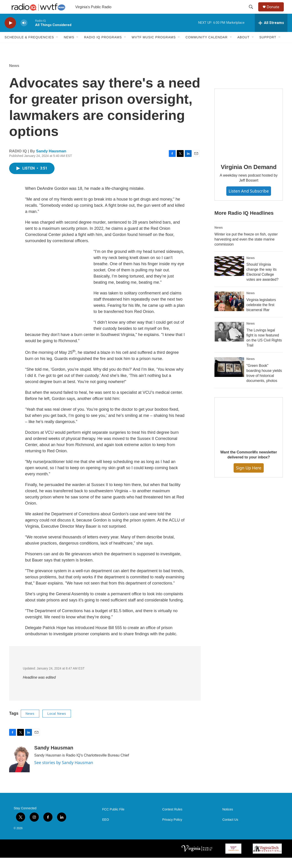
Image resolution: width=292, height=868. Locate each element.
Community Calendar (206, 48)
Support (268, 48)
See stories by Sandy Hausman (64, 773)
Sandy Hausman (51, 161)
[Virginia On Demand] (249, 133)
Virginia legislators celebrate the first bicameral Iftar (261, 315)
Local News (57, 724)
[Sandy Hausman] (19, 769)
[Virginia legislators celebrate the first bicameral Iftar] (229, 312)
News (69, 48)
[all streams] (271, 33)
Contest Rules (172, 820)
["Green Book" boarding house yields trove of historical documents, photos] (229, 377)
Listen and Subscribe (249, 201)
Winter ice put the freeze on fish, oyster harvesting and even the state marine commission (246, 250)
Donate (276, 12)
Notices (228, 820)
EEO (106, 830)
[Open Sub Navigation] (57, 48)
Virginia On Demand (249, 177)
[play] (10, 33)
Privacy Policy (172, 830)
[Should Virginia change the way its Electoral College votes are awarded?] (229, 276)
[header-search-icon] (253, 12)
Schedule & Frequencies (29, 48)
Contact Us (230, 830)
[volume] (24, 33)
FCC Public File (113, 820)
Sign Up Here (249, 478)
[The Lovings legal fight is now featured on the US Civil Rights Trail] (229, 342)
